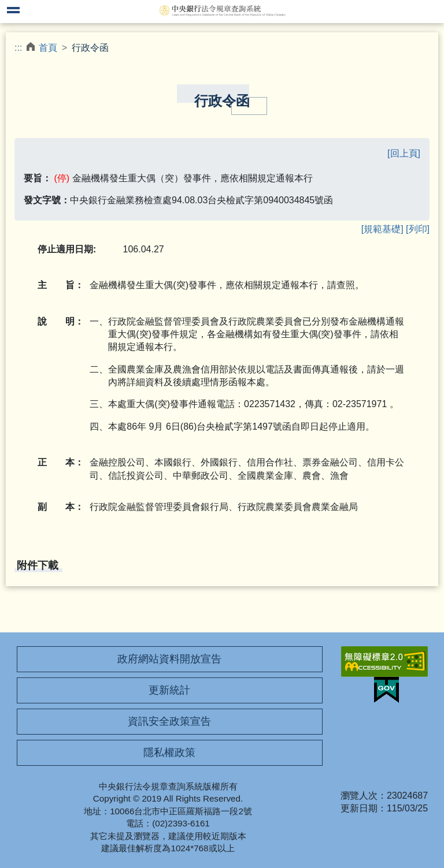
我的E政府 (386, 690)
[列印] (418, 229)
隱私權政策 (169, 752)
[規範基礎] (382, 229)
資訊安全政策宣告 (169, 721)
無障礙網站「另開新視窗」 (384, 662)
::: (18, 48)
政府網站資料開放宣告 (169, 659)
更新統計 (169, 690)
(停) (62, 178)
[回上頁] (404, 153)
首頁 (48, 48)
